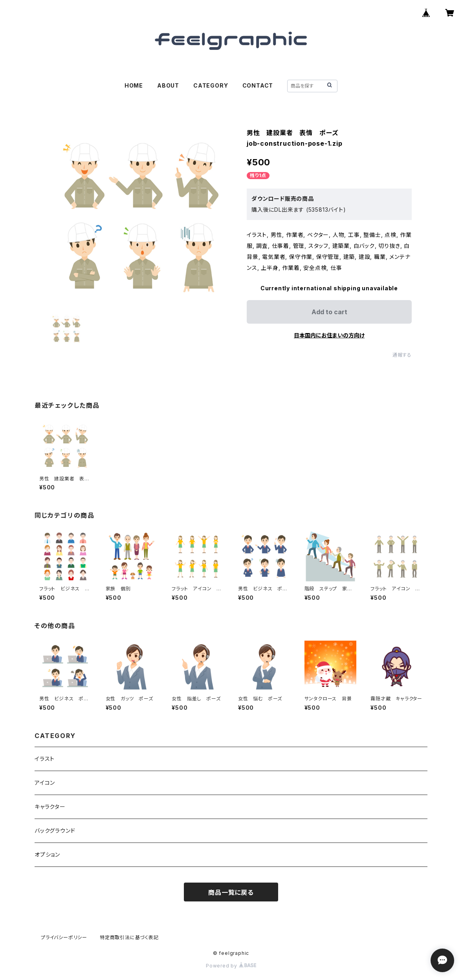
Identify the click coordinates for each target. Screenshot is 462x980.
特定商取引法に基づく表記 (129, 937)
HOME (134, 85)
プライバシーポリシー (64, 937)
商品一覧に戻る (231, 892)
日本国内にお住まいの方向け (329, 335)
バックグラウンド (55, 831)
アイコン (45, 783)
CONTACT (258, 85)
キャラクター (50, 807)
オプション (47, 855)
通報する (402, 355)
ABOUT (168, 85)
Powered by (231, 966)
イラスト (45, 759)
